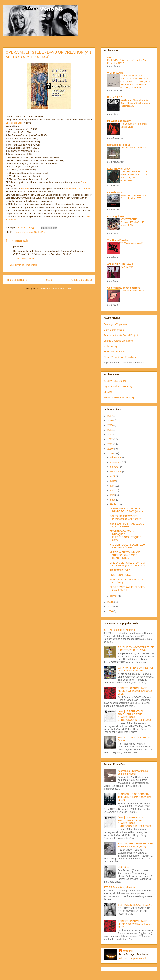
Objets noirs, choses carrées (124, 288)
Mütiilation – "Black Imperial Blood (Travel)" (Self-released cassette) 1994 (135, 103)
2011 (110, 444)
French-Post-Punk (24, 232)
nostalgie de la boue (119, 145)
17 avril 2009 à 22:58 (24, 258)
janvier (114, 596)
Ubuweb (108, 392)
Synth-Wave (40, 232)
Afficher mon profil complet (133, 958)
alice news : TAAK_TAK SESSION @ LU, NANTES (128, 525)
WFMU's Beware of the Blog (119, 397)
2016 (110, 421)
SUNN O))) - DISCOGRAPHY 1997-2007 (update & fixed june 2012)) (135, 797)
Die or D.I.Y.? (115, 97)
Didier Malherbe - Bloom (133, 291)
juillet (113, 481)
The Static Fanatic (118, 240)
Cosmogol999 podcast (116, 324)
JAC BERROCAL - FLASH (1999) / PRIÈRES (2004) (128, 546)
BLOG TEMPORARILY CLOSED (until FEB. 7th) (127, 589)
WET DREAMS (115, 73)
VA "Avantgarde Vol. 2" (132, 243)
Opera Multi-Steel (14, 123)
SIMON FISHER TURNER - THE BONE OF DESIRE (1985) (135, 845)
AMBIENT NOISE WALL (121, 264)
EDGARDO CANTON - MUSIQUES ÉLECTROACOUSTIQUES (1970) (125, 536)
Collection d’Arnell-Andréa (77, 189)
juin (112, 486)
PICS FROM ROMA (120, 575)
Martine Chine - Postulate (133, 148)
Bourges (25, 189)
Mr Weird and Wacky (119, 121)
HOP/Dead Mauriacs (115, 352)
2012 (110, 439)
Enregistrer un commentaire (24, 265)
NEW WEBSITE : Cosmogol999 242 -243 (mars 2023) (132, 222)
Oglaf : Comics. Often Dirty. (118, 386)
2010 (110, 449)
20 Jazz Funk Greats (115, 381)
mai (112, 490)
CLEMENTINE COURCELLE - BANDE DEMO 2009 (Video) (126, 510)
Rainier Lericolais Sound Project (121, 335)
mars (113, 500)
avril (113, 495)
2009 (110, 453)
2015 (110, 425)
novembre (116, 462)
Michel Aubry (110, 346)
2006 (110, 611)
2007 (110, 607)
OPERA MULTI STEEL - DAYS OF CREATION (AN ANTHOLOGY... (128, 564)
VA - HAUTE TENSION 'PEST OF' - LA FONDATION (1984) (136, 669)
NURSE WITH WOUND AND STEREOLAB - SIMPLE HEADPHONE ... (125, 555)
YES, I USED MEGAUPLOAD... (135, 905)
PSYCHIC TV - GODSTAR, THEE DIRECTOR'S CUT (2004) (136, 649)
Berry (83, 182)
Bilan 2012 (124, 867)
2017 (110, 416)
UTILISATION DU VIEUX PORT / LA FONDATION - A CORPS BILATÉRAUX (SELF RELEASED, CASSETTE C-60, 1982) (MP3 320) (135, 82)
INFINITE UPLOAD (120, 570)
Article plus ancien (82, 280)
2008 (110, 602)
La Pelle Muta (115, 192)
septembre (116, 472)
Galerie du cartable (114, 330)
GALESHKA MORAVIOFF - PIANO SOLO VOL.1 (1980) (126, 518)
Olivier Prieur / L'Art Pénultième (120, 357)
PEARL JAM (127, 267)
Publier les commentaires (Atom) (56, 289)
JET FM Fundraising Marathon (120, 630)
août (113, 476)
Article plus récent (16, 280)
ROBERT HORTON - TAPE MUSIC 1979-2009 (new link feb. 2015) (135, 691)
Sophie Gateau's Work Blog (118, 341)
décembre (116, 457)
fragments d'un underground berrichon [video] (133, 772)
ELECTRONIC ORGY (119, 169)
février (114, 504)
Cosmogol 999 (115, 216)
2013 (110, 435)
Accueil (49, 280)
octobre (114, 467)
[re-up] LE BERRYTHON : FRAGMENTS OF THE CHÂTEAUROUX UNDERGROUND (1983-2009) (134, 716)
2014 (110, 430)
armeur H (128, 951)
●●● (109, 57)
